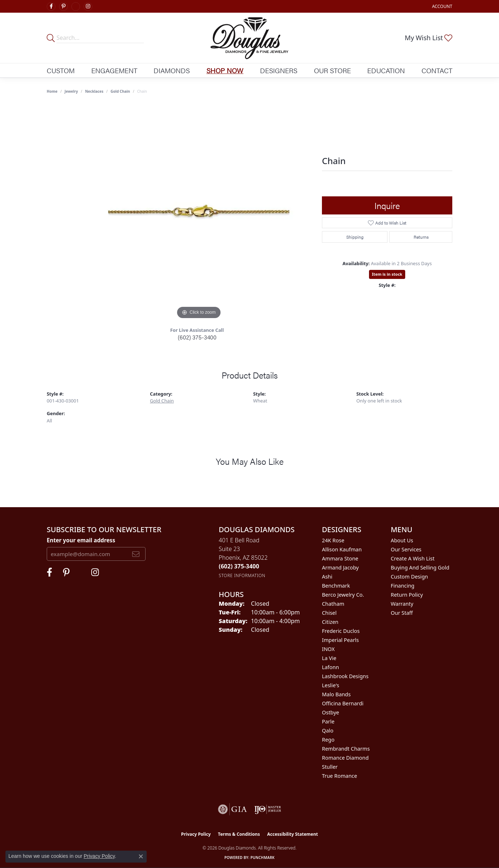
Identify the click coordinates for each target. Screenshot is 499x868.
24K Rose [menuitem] (333, 540)
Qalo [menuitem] (328, 731)
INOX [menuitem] (328, 649)
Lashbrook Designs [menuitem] (345, 676)
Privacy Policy (196, 834)
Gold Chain (120, 91)
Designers (279, 70)
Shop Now (225, 70)
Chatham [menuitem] (333, 604)
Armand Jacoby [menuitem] (340, 567)
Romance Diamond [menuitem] (345, 758)
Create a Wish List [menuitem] (413, 558)
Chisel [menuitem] (329, 613)
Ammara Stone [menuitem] (340, 558)
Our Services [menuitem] (406, 549)
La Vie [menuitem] (329, 658)
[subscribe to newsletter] (136, 554)
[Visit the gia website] (232, 809)
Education (386, 70)
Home (52, 91)
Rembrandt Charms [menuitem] (346, 749)
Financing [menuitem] (402, 586)
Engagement (114, 70)
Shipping (355, 237)
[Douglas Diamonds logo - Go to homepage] (249, 38)
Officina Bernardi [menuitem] (343, 703)
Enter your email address (81, 540)
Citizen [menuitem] (330, 622)
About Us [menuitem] (402, 540)
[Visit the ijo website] (268, 809)
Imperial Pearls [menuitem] (340, 640)
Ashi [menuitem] (327, 577)
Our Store (332, 70)
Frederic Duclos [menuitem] (341, 631)
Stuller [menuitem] (330, 767)
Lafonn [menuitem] (330, 667)
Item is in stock (387, 274)
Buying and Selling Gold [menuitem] (420, 567)
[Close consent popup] (141, 856)
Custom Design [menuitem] (409, 577)
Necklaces (94, 91)
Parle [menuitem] (328, 721)
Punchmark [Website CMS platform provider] (263, 857)
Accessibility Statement (293, 834)
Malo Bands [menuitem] (336, 694)
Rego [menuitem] (328, 740)
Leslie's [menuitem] (331, 685)
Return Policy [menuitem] (407, 595)
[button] (441, 6)
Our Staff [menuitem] (402, 613)
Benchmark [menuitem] (336, 586)
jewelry (71, 91)
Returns (421, 237)
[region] (199, 212)
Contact (437, 70)
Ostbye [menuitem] (330, 712)
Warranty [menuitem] (402, 604)
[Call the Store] (239, 566)
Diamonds (172, 70)
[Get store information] (242, 575)
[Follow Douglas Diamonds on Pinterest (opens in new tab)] (63, 7)
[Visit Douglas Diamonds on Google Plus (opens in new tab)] (76, 7)
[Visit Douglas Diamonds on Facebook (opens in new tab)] (51, 7)
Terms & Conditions (239, 834)
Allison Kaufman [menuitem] (342, 549)
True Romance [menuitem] (339, 776)
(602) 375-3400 (197, 337)
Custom (61, 70)
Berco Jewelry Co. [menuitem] (343, 595)
